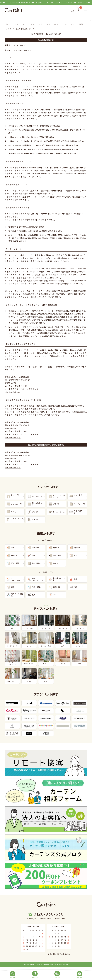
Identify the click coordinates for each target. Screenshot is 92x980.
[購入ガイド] (35, 975)
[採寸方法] (57, 975)
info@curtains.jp (13, 392)
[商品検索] (13, 975)
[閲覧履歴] (80, 975)
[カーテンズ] (13, 10)
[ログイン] (73, 10)
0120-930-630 (49, 914)
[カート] (79, 10)
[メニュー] (85, 10)
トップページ (9, 29)
